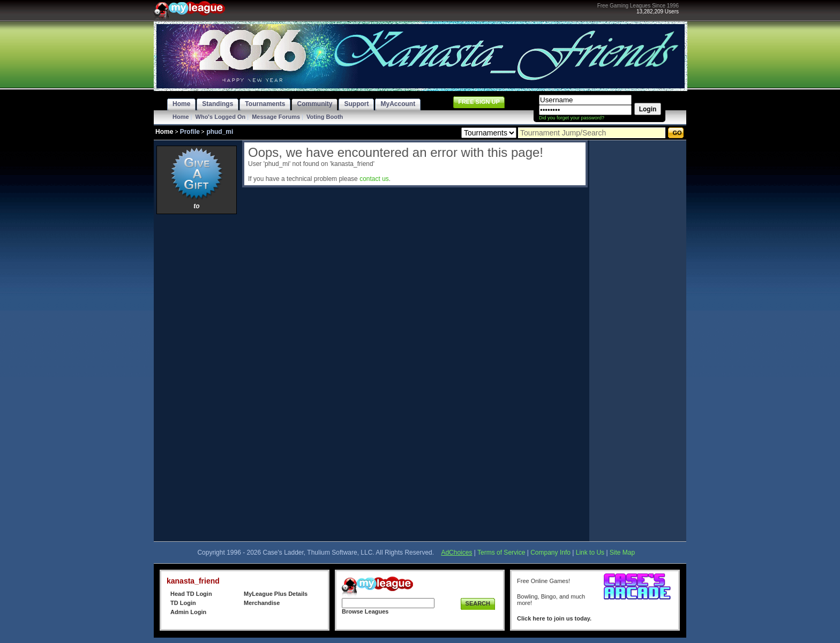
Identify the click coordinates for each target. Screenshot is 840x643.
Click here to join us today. (554, 618)
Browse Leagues (365, 611)
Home (181, 117)
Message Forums (276, 117)
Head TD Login (191, 594)
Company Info (550, 553)
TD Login (183, 603)
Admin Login (188, 612)
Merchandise (262, 603)
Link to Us (590, 553)
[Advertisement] (197, 377)
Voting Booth (325, 117)
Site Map (622, 553)
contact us (374, 179)
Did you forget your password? (572, 118)
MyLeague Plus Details (276, 594)
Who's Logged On (221, 117)
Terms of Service (501, 553)
